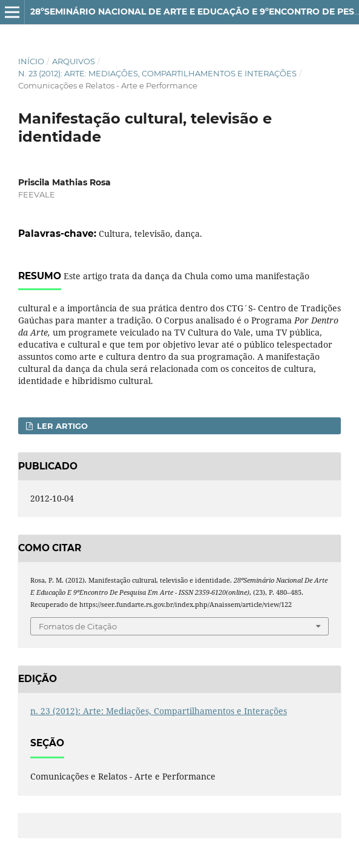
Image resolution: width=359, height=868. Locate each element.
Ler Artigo (61, 426)
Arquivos (74, 61)
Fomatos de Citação (78, 626)
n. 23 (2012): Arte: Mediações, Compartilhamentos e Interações (157, 73)
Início (31, 61)
